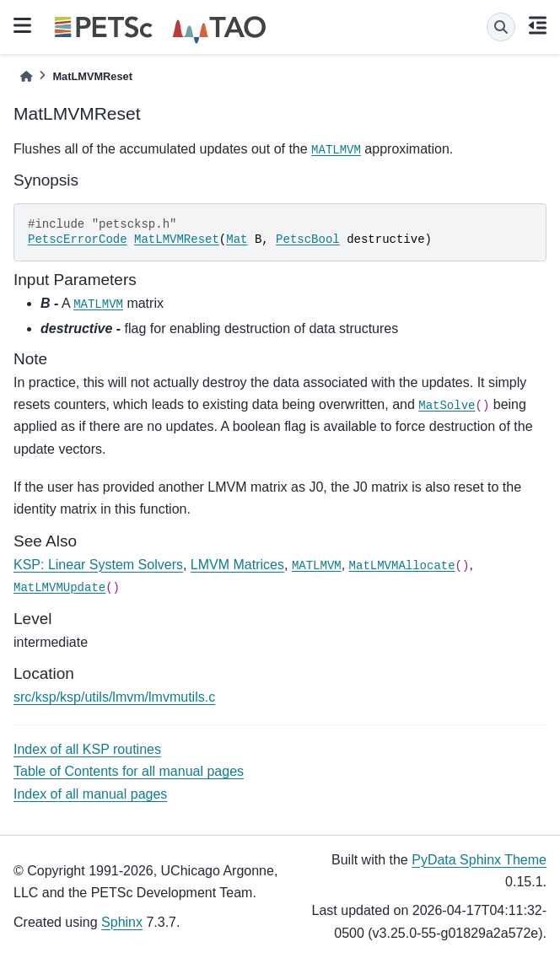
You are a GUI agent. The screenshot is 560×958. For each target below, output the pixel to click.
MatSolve (447, 406)
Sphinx (122, 922)
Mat (237, 239)
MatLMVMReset (177, 239)
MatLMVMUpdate (59, 588)
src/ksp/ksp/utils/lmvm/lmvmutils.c (114, 697)
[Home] (26, 76)
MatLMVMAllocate (402, 566)
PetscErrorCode (78, 239)
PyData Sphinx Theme (479, 860)
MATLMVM (336, 150)
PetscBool (308, 239)
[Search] (501, 27)
